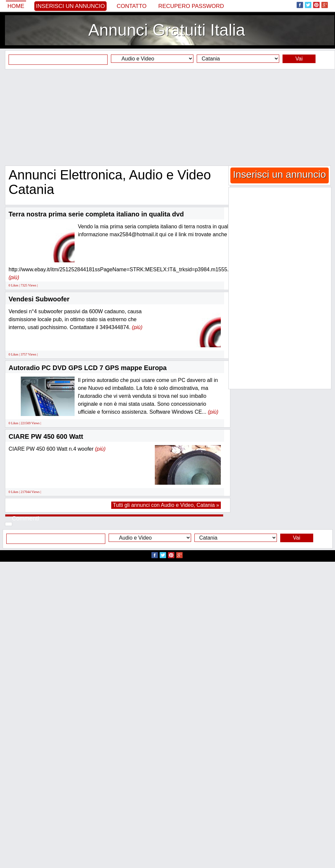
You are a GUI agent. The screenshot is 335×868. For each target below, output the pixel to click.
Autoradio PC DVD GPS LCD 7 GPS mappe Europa (88, 368)
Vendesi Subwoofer (39, 299)
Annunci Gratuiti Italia (167, 30)
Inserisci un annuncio (70, 6)
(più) (14, 277)
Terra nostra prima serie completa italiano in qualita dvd (96, 214)
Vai (299, 59)
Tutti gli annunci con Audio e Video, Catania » (166, 505)
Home (16, 6)
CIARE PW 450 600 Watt (46, 436)
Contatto (132, 6)
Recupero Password (191, 6)
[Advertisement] (168, 117)
